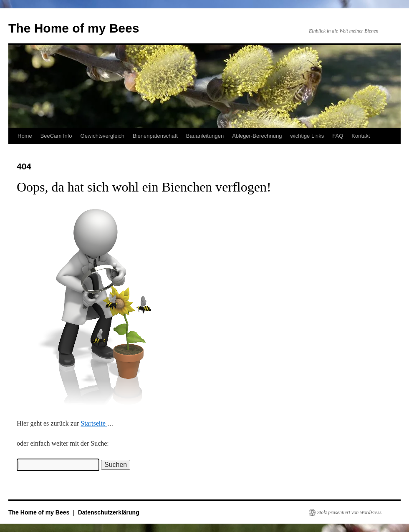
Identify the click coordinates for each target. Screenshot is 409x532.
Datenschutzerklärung (109, 512)
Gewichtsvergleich (103, 136)
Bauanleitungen (205, 136)
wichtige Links (307, 136)
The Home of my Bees (74, 28)
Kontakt (361, 136)
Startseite (94, 423)
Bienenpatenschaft (155, 136)
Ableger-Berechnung (257, 136)
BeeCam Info (56, 136)
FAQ (338, 136)
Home (25, 136)
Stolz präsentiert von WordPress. (350, 512)
